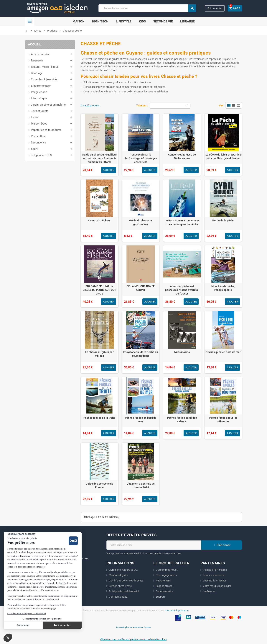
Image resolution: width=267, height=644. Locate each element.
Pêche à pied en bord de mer (223, 352)
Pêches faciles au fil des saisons (182, 420)
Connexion (214, 8)
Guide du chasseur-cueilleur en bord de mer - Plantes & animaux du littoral (99, 158)
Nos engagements (166, 575)
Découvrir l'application (177, 611)
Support (160, 597)
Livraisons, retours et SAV (123, 570)
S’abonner (222, 545)
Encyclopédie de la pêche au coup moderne (141, 354)
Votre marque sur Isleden (217, 586)
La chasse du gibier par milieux (99, 354)
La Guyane (209, 591)
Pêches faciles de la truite (99, 418)
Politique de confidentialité (124, 591)
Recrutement (163, 581)
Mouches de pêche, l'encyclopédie (223, 288)
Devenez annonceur (214, 575)
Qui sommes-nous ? (167, 570)
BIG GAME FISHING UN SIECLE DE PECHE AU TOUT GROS (99, 290)
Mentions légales (118, 575)
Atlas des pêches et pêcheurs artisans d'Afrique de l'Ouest (182, 290)
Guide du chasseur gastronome (141, 222)
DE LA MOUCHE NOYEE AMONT (141, 288)
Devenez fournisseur (215, 581)
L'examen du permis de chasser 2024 (141, 486)
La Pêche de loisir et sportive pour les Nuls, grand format (223, 156)
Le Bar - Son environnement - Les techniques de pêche (182, 222)
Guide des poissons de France (99, 486)
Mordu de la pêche (223, 220)
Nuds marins (182, 352)
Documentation (165, 591)
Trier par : (142, 105)
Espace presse (164, 586)
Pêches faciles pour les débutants (223, 420)
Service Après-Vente (120, 586)
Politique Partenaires (215, 570)
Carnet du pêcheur (99, 220)
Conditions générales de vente (126, 581)
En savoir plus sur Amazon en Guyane (133, 627)
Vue (221, 105)
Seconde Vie (163, 21)
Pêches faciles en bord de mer (141, 420)
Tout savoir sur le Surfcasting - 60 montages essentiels (141, 158)
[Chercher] (147, 8)
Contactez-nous (118, 597)
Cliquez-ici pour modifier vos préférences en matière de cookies (133, 639)
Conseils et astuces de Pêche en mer (182, 156)
